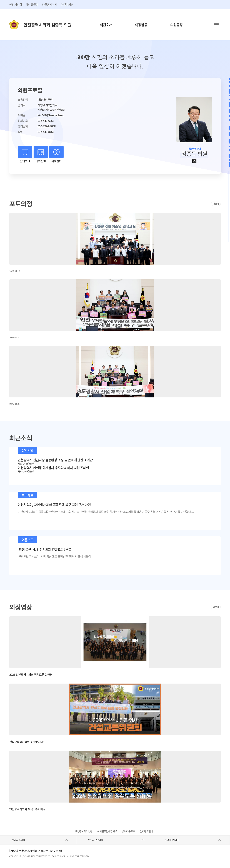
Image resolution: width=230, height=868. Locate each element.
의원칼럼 (41, 161)
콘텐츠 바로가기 (9, 0)
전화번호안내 (146, 831)
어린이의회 (67, 4)
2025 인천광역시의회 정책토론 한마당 (31, 674)
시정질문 (56, 161)
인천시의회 (16, 4)
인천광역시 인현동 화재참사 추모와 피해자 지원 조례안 (53, 468)
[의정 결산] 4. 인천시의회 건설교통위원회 (45, 549)
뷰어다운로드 (128, 831)
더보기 (216, 204)
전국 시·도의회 (18, 840)
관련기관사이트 (172, 840)
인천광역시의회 (47, 25)
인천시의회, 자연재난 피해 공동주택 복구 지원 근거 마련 (54, 505)
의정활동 (141, 25)
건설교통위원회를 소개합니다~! (27, 742)
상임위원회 (32, 4)
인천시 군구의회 (96, 840)
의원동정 (176, 25)
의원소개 (106, 25)
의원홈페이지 (49, 4)
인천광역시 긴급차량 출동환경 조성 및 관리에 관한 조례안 (55, 460)
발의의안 (25, 161)
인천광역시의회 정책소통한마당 (27, 809)
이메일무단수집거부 (107, 831)
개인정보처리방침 (84, 831)
